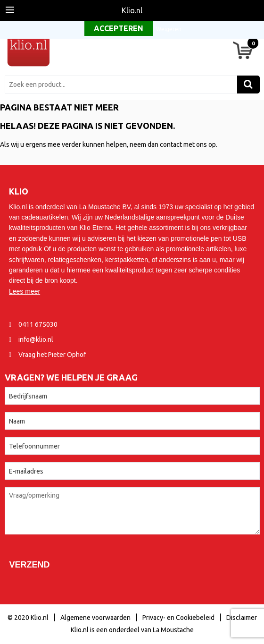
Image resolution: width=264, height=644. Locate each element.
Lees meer (25, 291)
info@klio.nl (36, 339)
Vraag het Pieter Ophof (52, 355)
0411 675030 (38, 324)
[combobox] (123, 85)
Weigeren (169, 29)
